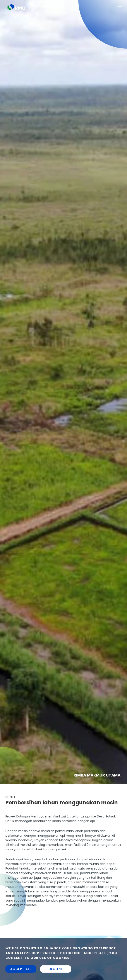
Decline (56, 969)
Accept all (21, 969)
